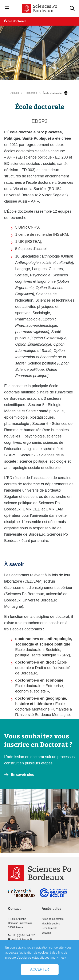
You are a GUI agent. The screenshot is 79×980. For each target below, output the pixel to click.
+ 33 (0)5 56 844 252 (21, 935)
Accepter (39, 969)
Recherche (31, 93)
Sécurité (46, 933)
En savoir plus (22, 775)
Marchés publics (51, 924)
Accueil (15, 93)
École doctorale (15, 21)
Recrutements (49, 928)
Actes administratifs (52, 919)
